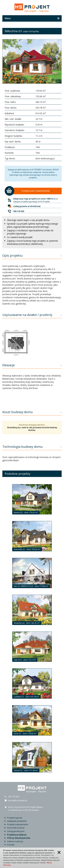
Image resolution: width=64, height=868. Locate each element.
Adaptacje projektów (17, 821)
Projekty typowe (15, 818)
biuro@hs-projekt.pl (18, 800)
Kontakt (11, 845)
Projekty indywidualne (18, 824)
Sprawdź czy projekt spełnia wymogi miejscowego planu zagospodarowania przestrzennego (33, 225)
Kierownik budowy (16, 828)
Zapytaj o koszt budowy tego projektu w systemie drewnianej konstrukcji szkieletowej (32, 242)
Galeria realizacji (15, 841)
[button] (5, 61)
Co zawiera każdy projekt (20, 237)
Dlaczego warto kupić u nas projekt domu (28, 220)
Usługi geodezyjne (16, 831)
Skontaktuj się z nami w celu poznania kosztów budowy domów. (32, 429)
